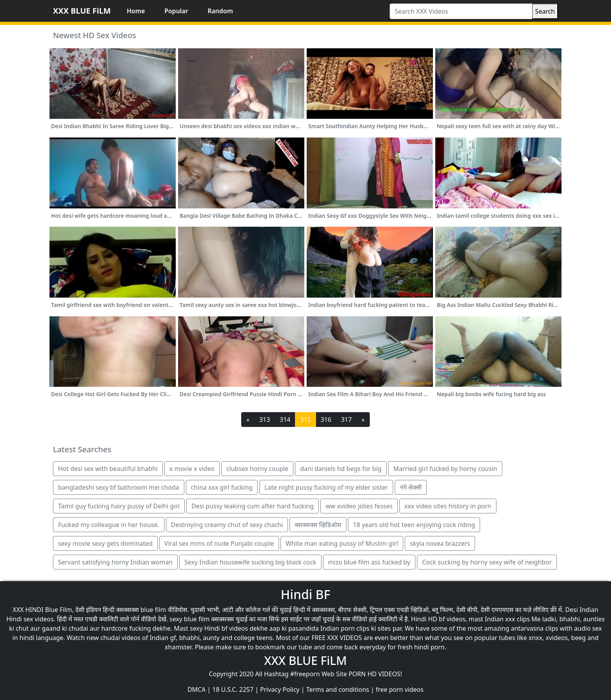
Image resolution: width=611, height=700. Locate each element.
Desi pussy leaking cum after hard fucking (253, 506)
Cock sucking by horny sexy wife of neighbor (487, 562)
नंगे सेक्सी (411, 487)
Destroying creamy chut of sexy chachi (227, 525)
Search (545, 11)
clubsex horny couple (257, 469)
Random (220, 11)
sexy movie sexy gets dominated (105, 543)
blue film (154, 610)
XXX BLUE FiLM (82, 11)
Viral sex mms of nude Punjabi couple (219, 543)
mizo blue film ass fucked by (369, 562)
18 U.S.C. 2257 (233, 689)
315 (305, 420)
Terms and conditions (338, 689)
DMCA (197, 689)
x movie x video (192, 469)
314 (285, 420)
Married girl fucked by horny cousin (445, 469)
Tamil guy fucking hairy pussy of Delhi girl (119, 506)
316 (326, 420)
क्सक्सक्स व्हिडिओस (318, 525)
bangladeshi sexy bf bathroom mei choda (119, 487)
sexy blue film (190, 619)
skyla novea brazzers (440, 543)
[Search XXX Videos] (461, 11)
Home (136, 11)
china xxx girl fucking (222, 487)
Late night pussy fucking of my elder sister (326, 487)
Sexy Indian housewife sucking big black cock (250, 562)
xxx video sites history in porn (448, 506)
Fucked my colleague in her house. (109, 525)
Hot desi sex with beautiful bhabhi (108, 469)
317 (346, 420)
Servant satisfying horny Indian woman (115, 562)
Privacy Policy (280, 689)
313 (264, 420)
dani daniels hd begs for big (341, 469)
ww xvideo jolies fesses (359, 506)
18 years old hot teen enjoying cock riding (414, 525)
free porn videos (400, 689)
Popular (176, 11)
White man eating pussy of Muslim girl (342, 543)
